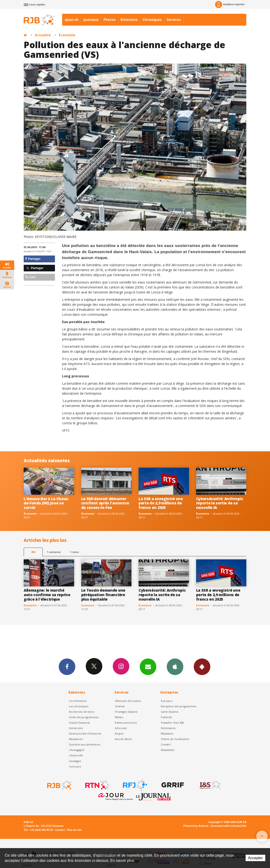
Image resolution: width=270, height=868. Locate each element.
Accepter (255, 858)
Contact (166, 744)
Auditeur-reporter (230, 5)
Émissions (129, 20)
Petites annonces (126, 723)
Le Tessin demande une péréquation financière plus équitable (103, 595)
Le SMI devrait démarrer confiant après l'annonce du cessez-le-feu (105, 503)
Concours (75, 766)
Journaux (91, 20)
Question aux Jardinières (85, 744)
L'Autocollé (76, 755)
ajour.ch (72, 20)
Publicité (166, 717)
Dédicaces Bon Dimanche (85, 733)
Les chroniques (79, 706)
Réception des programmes (179, 706)
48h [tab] (33, 552)
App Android (202, 667)
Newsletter (168, 750)
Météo (119, 717)
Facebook (67, 667)
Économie (67, 35)
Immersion (76, 728)
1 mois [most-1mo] (74, 552)
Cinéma (120, 706)
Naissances (76, 739)
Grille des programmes (84, 717)
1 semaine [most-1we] (54, 552)
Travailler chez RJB (172, 723)
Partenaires (168, 728)
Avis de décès (123, 739)
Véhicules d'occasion (128, 701)
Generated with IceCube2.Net (229, 826)
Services (174, 20)
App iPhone (175, 667)
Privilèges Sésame (126, 712)
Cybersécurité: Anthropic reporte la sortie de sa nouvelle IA (220, 503)
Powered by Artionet (196, 826)
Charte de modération (175, 739)
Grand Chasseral (79, 723)
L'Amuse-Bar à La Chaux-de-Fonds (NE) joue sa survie (47, 503)
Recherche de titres (82, 712)
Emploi (119, 733)
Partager (33, 259)
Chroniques (152, 20)
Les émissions (78, 701)
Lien (30, 277)
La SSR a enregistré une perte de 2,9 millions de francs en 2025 (161, 503)
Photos (110, 20)
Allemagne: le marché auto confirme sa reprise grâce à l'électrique (47, 595)
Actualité (43, 35)
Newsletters (148, 667)
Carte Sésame (170, 712)
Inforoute (121, 728)
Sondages (75, 761)
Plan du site (74, 830)
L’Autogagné (77, 750)
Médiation (167, 733)
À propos (166, 701)
